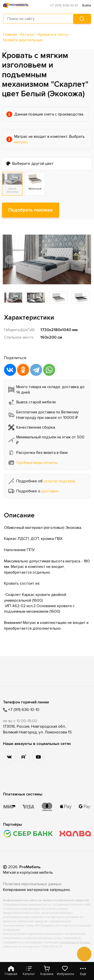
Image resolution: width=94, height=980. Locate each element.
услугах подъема (59, 481)
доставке (50, 491)
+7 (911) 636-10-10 (64, 5)
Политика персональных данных (32, 884)
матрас (21, 142)
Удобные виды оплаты (37, 463)
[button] (10, 260)
